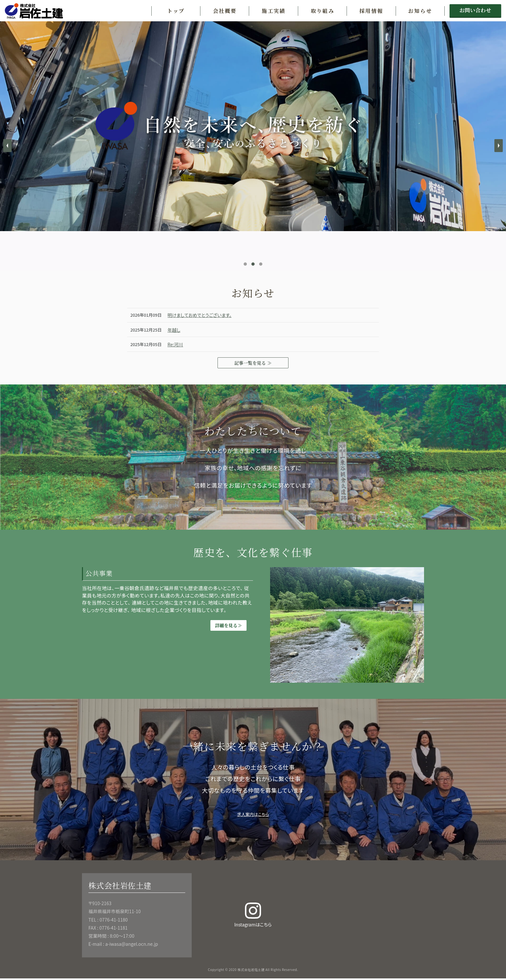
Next (499, 146)
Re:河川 (176, 344)
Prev (7, 146)
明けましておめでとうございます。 (203, 315)
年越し (175, 330)
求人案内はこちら (253, 815)
